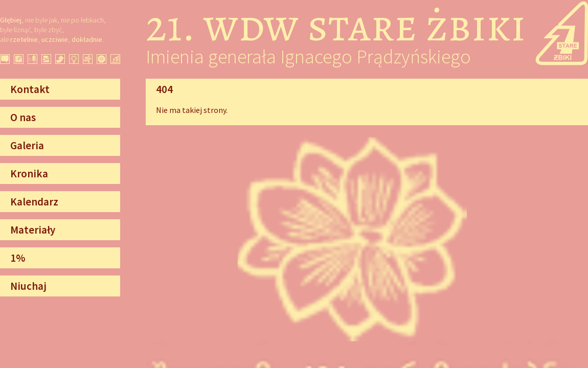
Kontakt (30, 89)
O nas (23, 117)
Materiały (33, 230)
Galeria (27, 145)
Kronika (29, 174)
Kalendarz (34, 202)
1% (18, 258)
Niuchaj (28, 286)
